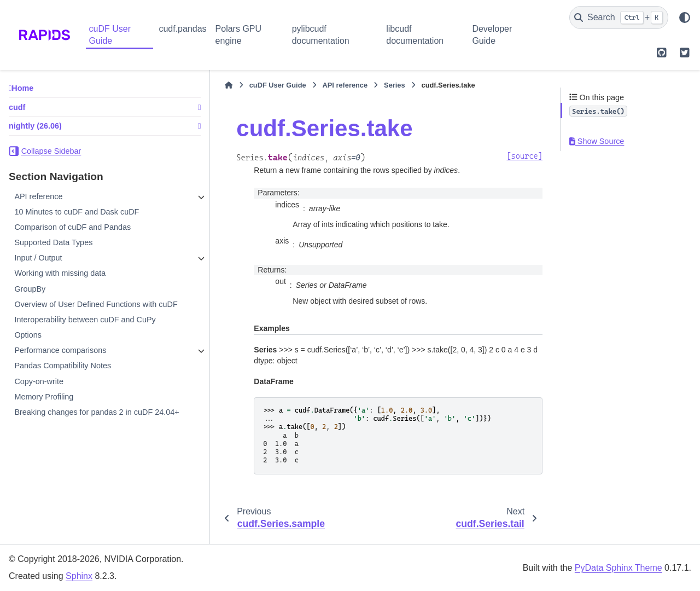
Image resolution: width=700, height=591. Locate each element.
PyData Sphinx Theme (619, 568)
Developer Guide (492, 35)
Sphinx (79, 576)
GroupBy (30, 289)
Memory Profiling (44, 408)
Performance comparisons (60, 361)
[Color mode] (685, 18)
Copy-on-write (39, 392)
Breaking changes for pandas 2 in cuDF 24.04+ (83, 428)
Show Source (597, 141)
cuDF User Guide (110, 35)
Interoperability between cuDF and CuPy (85, 331)
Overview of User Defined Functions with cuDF (85, 310)
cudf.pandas (182, 29)
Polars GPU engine (238, 35)
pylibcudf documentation (321, 35)
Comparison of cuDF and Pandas (72, 227)
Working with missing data (60, 273)
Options (28, 346)
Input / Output (38, 258)
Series (359, 85)
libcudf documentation (415, 35)
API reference (38, 196)
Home (22, 88)
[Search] (619, 18)
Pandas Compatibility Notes (63, 377)
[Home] (194, 85)
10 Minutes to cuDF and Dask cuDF (77, 212)
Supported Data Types (53, 242)
